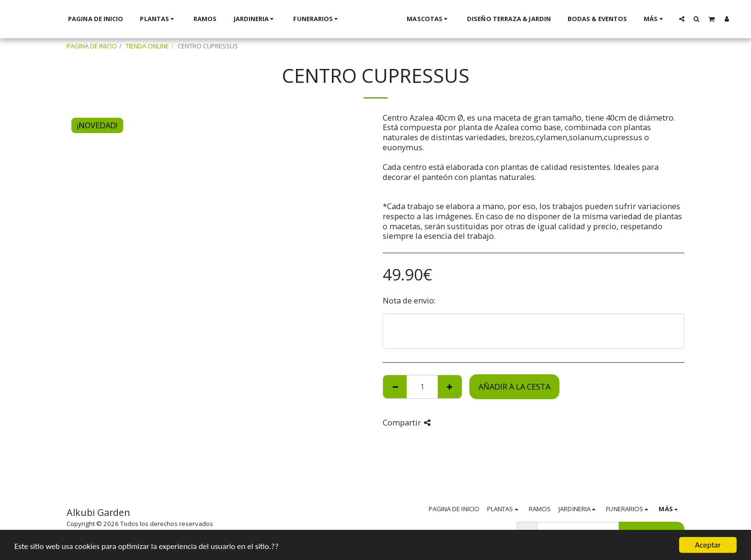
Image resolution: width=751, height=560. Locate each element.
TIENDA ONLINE (147, 46)
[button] (620, 19)
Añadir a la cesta (514, 386)
